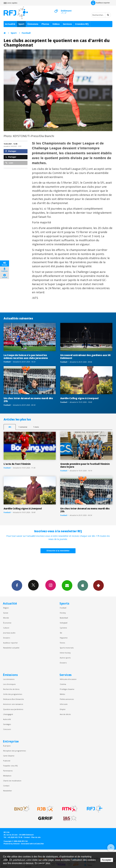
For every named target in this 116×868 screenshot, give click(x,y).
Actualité (10, 24)
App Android (98, 585)
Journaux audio (9, 633)
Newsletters (67, 585)
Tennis (62, 643)
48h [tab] (10, 427)
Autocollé (7, 719)
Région (6, 608)
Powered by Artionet (12, 844)
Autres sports (65, 658)
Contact (6, 786)
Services (67, 24)
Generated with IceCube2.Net (32, 844)
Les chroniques (9, 684)
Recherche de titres (11, 689)
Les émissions (9, 679)
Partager (11, 151)
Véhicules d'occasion (68, 679)
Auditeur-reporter (100, 3)
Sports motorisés (67, 648)
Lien (9, 163)
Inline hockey (65, 653)
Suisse (6, 613)
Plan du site (36, 837)
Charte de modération (12, 781)
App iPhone (83, 585)
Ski (61, 633)
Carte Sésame (9, 756)
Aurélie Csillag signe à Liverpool (79, 398)
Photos (45, 24)
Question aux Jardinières (13, 709)
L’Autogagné (8, 714)
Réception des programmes (14, 751)
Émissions (33, 24)
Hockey (63, 613)
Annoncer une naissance (13, 704)
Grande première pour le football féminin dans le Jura (85, 465)
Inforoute (64, 704)
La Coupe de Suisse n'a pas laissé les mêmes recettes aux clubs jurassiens (26, 357)
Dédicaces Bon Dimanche (14, 699)
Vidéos (56, 24)
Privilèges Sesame (67, 689)
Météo (62, 694)
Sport (21, 24)
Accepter (107, 860)
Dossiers (7, 638)
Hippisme (64, 638)
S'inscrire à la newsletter (58, 551)
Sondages (7, 724)
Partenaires (8, 771)
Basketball (64, 618)
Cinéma (63, 684)
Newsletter (8, 791)
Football (26, 33)
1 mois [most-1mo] (36, 427)
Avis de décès (65, 714)
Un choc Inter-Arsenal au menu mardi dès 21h (28, 400)
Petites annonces (67, 699)
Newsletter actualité (11, 648)
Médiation (7, 776)
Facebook (17, 585)
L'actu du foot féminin (17, 464)
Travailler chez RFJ (10, 766)
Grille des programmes (13, 694)
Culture (6, 628)
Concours (7, 729)
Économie (7, 623)
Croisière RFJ (82, 24)
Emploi (63, 709)
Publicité (7, 761)
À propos (7, 746)
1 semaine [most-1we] (23, 427)
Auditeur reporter (10, 643)
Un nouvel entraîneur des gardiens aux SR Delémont (85, 357)
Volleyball (64, 623)
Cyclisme (63, 628)
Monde (6, 618)
